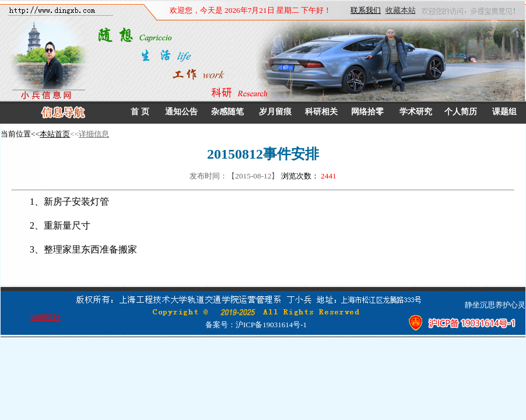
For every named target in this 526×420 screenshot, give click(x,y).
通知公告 (181, 112)
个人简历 (461, 112)
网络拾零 (367, 112)
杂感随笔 (227, 112)
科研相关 (321, 112)
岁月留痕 (275, 112)
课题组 (504, 112)
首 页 (140, 112)
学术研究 (416, 112)
